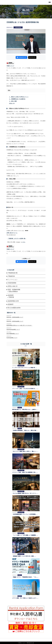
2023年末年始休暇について (13, 330)
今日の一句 (12, 103)
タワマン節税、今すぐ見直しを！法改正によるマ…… (25, 598)
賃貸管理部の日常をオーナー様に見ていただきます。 (19, 325)
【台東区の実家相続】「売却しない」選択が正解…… (25, 430)
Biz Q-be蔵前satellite (14, 308)
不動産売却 (11, 276)
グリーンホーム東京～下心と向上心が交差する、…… (25, 389)
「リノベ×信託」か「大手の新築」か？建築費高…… (25, 535)
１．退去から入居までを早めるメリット (19, 97)
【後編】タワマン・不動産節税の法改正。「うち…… (25, 577)
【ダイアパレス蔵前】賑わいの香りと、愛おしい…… (25, 451)
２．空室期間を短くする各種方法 (17, 99)
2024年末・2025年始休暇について (15, 321)
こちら (24, 242)
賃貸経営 (11, 304)
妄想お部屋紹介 (13, 291)
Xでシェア (32, 57)
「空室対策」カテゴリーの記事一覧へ (17, 239)
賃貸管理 (11, 295)
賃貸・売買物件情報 (14, 290)
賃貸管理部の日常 (13, 301)
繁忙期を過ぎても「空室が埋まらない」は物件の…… (25, 409)
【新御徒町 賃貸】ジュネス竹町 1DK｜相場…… (24, 556)
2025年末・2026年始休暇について (15, 317)
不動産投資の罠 (13, 273)
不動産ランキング (10, 66)
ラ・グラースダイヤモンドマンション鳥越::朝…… (25, 368)
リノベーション (13, 280)
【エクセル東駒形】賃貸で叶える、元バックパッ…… (25, 493)
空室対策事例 (12, 283)
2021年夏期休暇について (13, 334)
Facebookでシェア (21, 57)
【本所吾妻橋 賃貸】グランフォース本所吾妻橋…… (25, 514)
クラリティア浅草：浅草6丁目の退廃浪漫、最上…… (25, 472)
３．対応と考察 (13, 101)
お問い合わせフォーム (12, 233)
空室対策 (11, 297)
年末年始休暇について (12, 338)
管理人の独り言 (13, 286)
